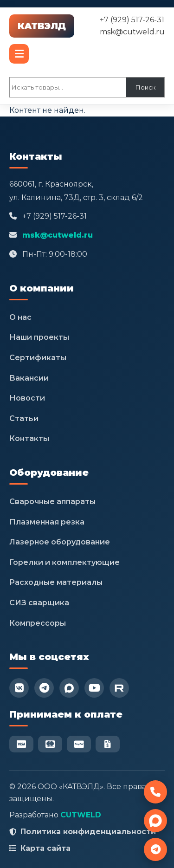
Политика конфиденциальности (88, 832)
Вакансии (29, 378)
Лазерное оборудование (60, 542)
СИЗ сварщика (39, 603)
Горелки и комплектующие (64, 562)
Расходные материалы (56, 582)
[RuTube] (119, 688)
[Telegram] (44, 688)
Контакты (29, 438)
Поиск (145, 87)
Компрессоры (38, 623)
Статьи (24, 418)
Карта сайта (45, 848)
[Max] (69, 688)
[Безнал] (108, 744)
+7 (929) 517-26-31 (132, 20)
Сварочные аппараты (52, 502)
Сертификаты (38, 358)
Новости (27, 398)
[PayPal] (79, 744)
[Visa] (21, 744)
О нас (20, 317)
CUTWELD (81, 815)
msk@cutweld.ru (132, 32)
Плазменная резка (47, 522)
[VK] (19, 688)
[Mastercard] (50, 744)
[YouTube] (94, 688)
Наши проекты (39, 337)
